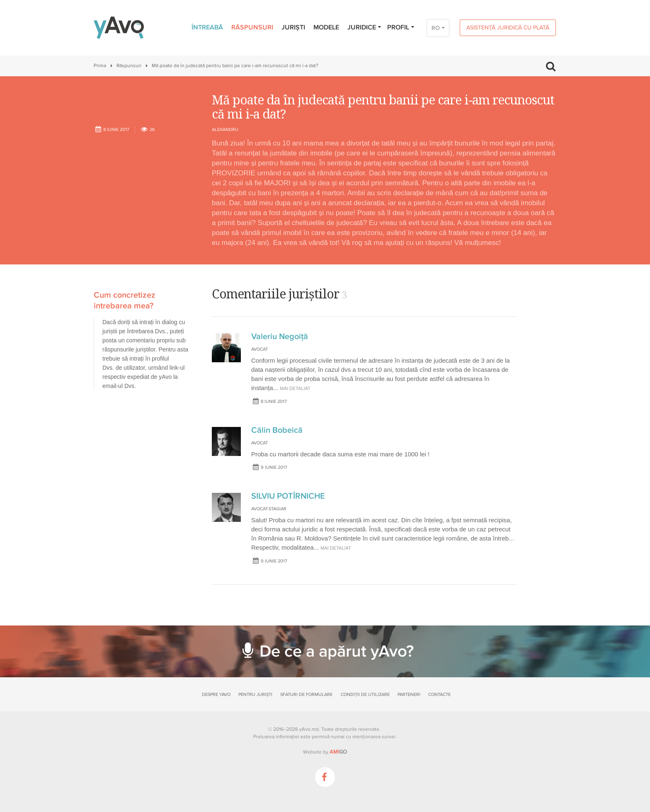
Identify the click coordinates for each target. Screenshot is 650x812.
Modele (326, 27)
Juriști (293, 27)
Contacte (439, 694)
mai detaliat (295, 388)
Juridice (365, 27)
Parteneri (409, 694)
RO (436, 28)
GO (338, 752)
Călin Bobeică (277, 430)
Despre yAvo (216, 694)
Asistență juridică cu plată (508, 28)
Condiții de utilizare (365, 694)
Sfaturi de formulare (306, 694)
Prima (100, 66)
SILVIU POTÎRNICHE (288, 496)
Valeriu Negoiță (280, 337)
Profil (401, 27)
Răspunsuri (252, 27)
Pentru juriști (255, 694)
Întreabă (207, 27)
